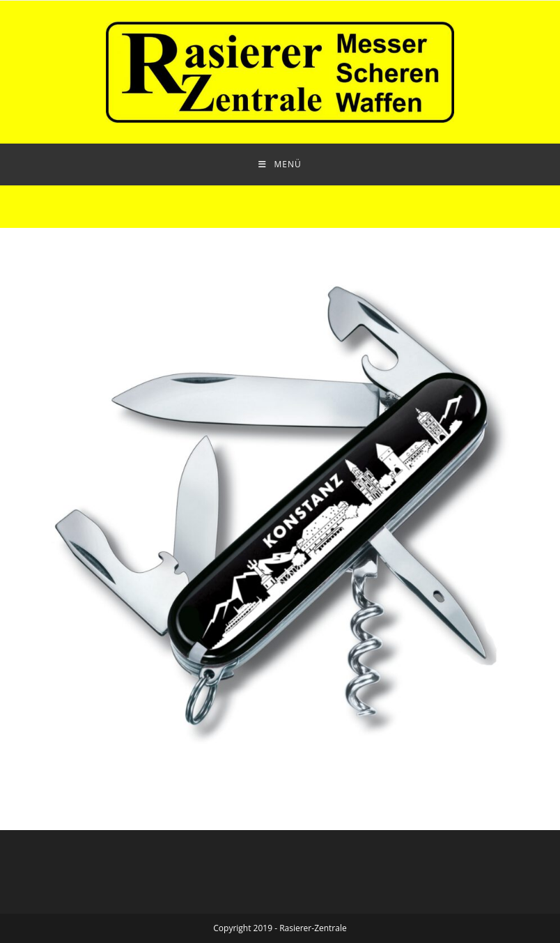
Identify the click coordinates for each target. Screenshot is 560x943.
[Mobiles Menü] (280, 164)
